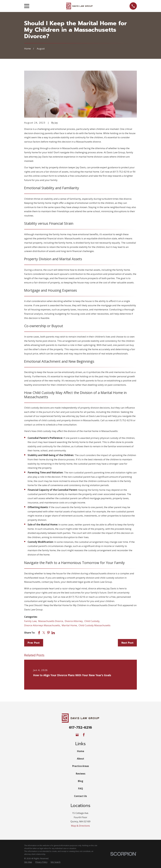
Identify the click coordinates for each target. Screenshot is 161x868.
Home (80, 751)
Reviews (80, 774)
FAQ (80, 788)
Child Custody (92, 621)
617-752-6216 (80, 727)
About (80, 759)
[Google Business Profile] (77, 735)
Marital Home (69, 625)
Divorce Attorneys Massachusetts (42, 625)
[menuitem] (28, 862)
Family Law (30, 621)
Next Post (127, 643)
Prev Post (34, 643)
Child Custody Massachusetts (95, 625)
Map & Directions (80, 826)
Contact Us (80, 796)
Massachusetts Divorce (51, 621)
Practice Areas (80, 766)
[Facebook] (84, 735)
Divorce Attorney (74, 621)
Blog (80, 781)
